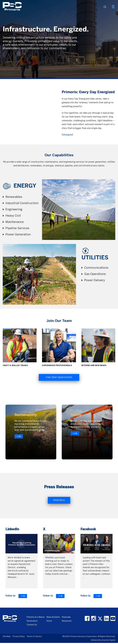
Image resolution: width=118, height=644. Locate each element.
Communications (96, 268)
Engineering (14, 210)
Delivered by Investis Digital (103, 641)
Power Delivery (95, 280)
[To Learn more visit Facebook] (91, 597)
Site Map (7, 638)
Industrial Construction (22, 203)
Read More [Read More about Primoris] (59, 501)
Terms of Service (35, 638)
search (106, 8)
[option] (59, 40)
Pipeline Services (17, 228)
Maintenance (15, 222)
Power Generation (18, 235)
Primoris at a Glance (36, 618)
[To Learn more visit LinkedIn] (16, 597)
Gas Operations (95, 274)
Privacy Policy (19, 638)
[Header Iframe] (95, 2)
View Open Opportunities (59, 377)
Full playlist (67, 135)
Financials (66, 618)
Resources (67, 622)
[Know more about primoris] (75, 433)
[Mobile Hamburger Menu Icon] (113, 7)
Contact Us (32, 626)
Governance (32, 622)
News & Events (53, 618)
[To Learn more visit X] (54, 597)
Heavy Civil (13, 216)
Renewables (14, 197)
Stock (49, 622)
